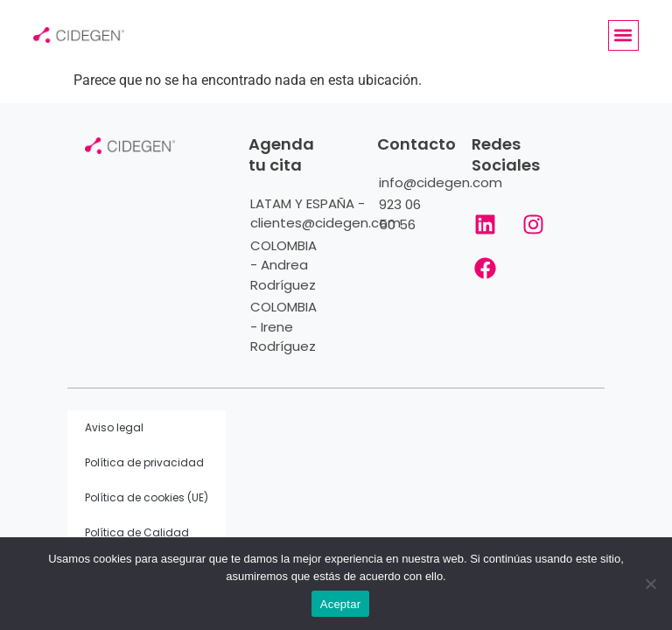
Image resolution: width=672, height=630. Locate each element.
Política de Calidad (137, 532)
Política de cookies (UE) (147, 497)
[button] (623, 35)
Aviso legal (114, 427)
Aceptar (341, 604)
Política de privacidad (144, 462)
